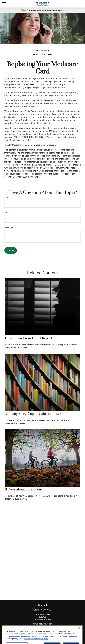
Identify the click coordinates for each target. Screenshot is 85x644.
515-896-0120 (45, 610)
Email (7, 213)
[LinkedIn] (44, 628)
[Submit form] (11, 250)
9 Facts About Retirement (23, 490)
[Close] (79, 637)
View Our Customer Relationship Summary (43, 10)
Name (7, 198)
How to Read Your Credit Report (28, 338)
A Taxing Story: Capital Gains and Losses (34, 414)
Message (9, 228)
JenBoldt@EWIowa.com (43, 624)
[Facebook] (40, 628)
